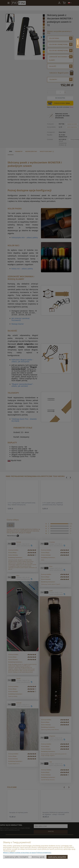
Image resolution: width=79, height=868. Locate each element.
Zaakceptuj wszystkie (57, 857)
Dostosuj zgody (38, 857)
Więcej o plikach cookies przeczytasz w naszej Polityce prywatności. (27, 853)
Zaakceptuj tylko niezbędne (16, 857)
